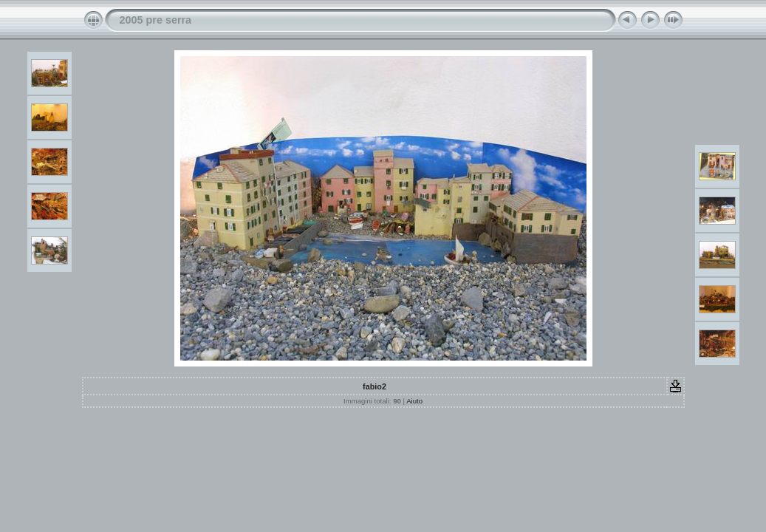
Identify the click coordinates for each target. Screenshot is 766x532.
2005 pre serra (156, 20)
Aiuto (414, 401)
